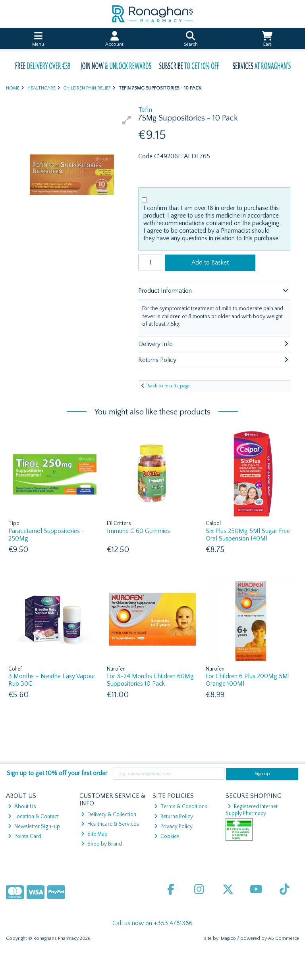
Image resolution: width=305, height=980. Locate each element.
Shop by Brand (101, 844)
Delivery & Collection (109, 815)
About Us (22, 807)
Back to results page (169, 386)
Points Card (25, 836)
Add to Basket (210, 262)
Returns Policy (174, 817)
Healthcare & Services (110, 824)
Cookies (167, 836)
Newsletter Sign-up (34, 826)
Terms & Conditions (181, 807)
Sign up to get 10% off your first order (57, 773)
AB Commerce (284, 938)
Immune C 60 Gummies (138, 531)
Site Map (94, 834)
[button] (127, 120)
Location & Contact (33, 817)
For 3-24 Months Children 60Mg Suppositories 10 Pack (150, 680)
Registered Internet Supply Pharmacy (252, 810)
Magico (228, 938)
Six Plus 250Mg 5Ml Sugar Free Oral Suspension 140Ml (248, 535)
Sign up (262, 774)
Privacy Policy (173, 826)
